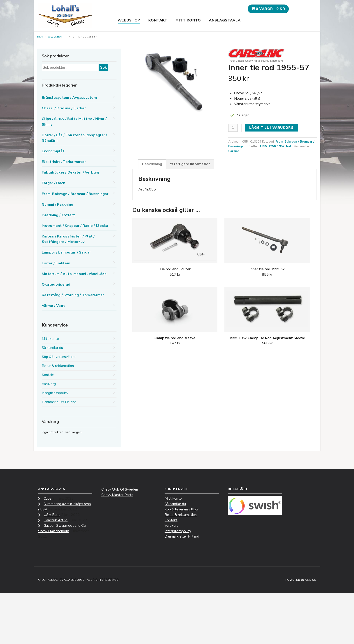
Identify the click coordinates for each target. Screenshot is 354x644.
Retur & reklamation (58, 366)
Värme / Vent (53, 306)
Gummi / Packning (57, 204)
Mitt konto (188, 20)
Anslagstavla (225, 20)
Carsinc (234, 151)
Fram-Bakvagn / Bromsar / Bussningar (75, 194)
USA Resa (52, 515)
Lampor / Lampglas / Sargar (66, 252)
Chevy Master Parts (117, 495)
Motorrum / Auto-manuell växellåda (74, 274)
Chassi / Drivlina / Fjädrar (64, 108)
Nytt (290, 146)
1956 (272, 146)
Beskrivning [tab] (152, 164)
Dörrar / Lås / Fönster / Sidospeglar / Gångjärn (75, 138)
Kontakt (158, 20)
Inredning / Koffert (58, 215)
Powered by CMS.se (301, 580)
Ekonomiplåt (53, 151)
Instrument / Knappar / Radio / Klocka (75, 226)
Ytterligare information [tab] (190, 164)
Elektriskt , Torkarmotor (64, 162)
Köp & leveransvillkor (59, 357)
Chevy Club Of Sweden (120, 489)
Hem (40, 37)
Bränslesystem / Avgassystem (69, 98)
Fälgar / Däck (53, 183)
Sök (104, 67)
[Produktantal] (233, 128)
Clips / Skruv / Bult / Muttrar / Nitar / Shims (74, 122)
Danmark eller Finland (59, 402)
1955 (263, 146)
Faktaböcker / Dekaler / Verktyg (70, 172)
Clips (48, 498)
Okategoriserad (56, 284)
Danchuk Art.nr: (56, 520)
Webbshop (129, 20)
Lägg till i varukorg (271, 128)
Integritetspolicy (55, 393)
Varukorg (49, 384)
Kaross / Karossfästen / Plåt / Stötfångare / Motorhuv (68, 239)
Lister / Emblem (56, 263)
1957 (281, 146)
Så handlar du (52, 348)
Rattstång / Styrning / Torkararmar (73, 295)
